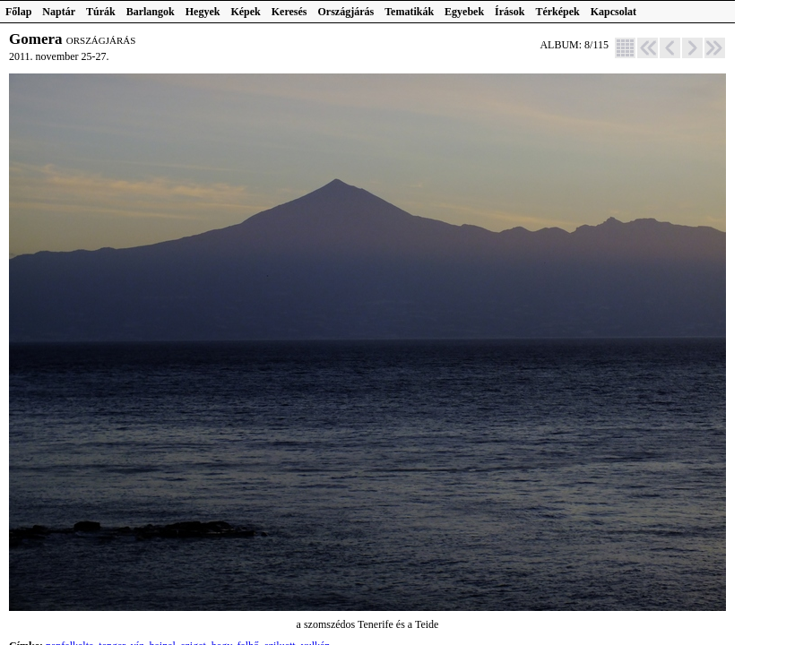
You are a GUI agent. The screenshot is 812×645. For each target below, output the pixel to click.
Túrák (101, 12)
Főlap (18, 12)
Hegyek (203, 12)
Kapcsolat (613, 12)
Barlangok (151, 12)
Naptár (59, 12)
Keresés (289, 12)
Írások (510, 12)
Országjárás (346, 12)
